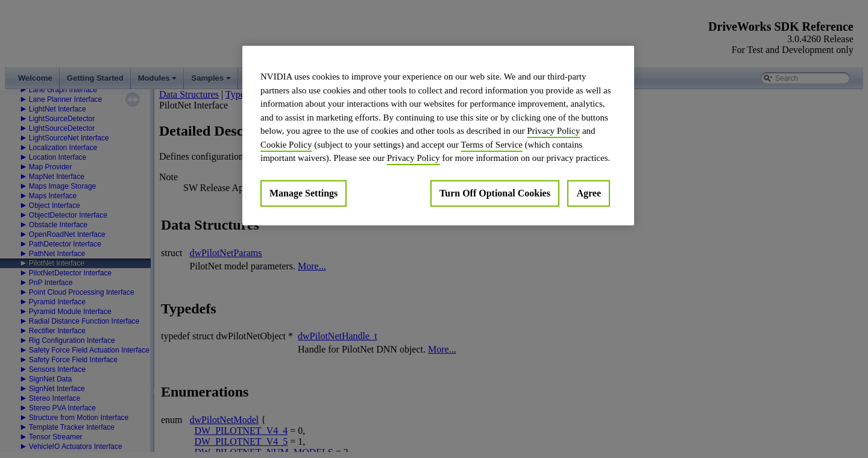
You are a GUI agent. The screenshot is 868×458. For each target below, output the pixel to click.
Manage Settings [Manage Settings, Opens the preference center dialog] (303, 193)
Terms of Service (492, 145)
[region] (438, 136)
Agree (589, 193)
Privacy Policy (553, 131)
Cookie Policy (286, 145)
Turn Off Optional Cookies (495, 193)
